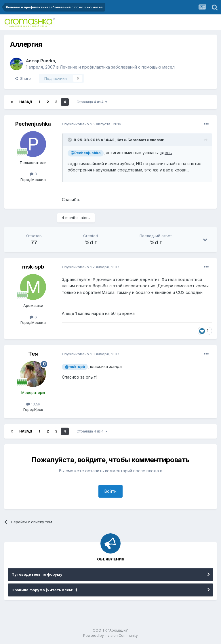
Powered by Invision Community (110, 635)
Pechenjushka (33, 124)
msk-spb (33, 267)
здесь (166, 153)
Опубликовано (92, 124)
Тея (33, 354)
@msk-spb (75, 367)
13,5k (33, 404)
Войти (110, 491)
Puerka (48, 61)
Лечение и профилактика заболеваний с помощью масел (117, 67)
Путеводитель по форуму (37, 574)
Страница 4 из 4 (92, 102)
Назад (26, 102)
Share (23, 78)
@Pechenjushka (86, 153)
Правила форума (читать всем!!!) (44, 590)
